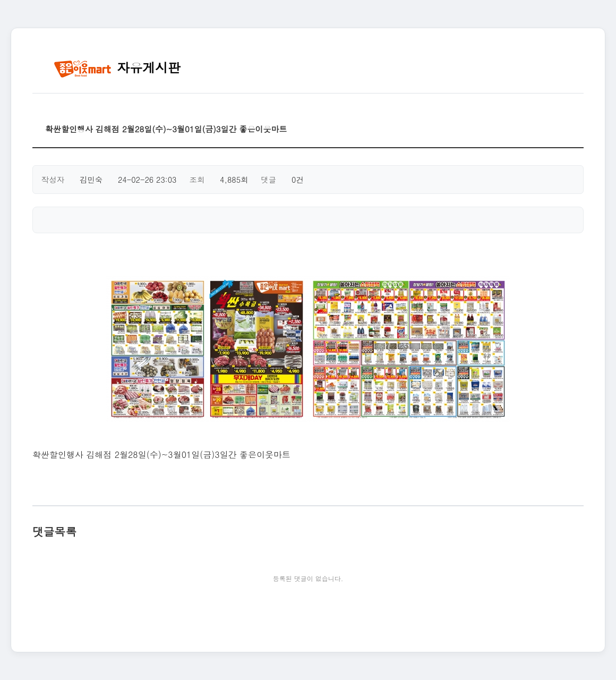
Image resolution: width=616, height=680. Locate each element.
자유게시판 (117, 67)
